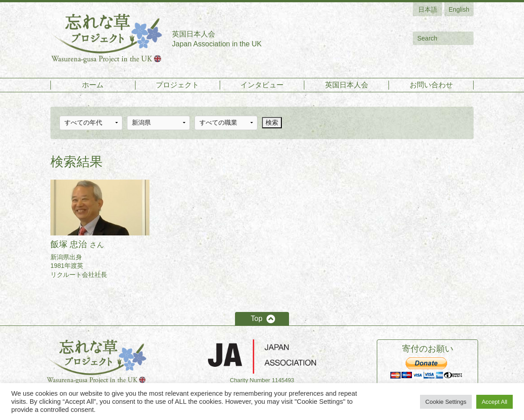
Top (257, 318)
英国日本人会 (347, 85)
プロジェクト (177, 85)
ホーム (93, 85)
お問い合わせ (431, 85)
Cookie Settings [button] (446, 402)
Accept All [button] (495, 402)
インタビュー (262, 85)
